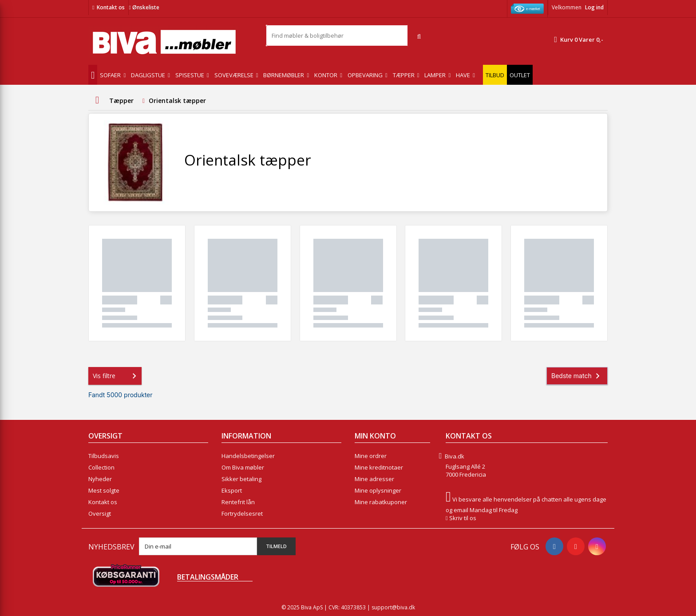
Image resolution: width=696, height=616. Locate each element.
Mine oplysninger (378, 490)
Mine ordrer (371, 456)
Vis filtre (116, 376)
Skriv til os (463, 518)
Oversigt (100, 513)
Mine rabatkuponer (381, 502)
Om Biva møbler (243, 467)
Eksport (232, 490)
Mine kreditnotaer (379, 467)
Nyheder (100, 479)
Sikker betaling (241, 479)
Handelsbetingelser (248, 456)
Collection (101, 467)
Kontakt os (111, 7)
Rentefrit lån (238, 502)
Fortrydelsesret (242, 513)
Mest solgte (104, 490)
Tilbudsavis (104, 456)
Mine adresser (374, 479)
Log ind (594, 7)
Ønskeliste (144, 7)
